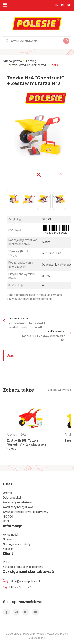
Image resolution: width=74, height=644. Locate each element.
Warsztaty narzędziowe (18, 507)
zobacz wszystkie (59, 390)
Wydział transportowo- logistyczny (26, 512)
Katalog (31, 61)
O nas (8, 484)
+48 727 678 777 (20, 587)
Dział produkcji (12, 498)
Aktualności (10, 535)
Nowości (8, 539)
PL (69, 5)
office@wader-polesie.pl (25, 581)
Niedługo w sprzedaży (17, 544)
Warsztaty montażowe (18, 502)
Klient (8, 554)
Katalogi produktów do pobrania (23, 567)
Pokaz (7, 562)
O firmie (8, 493)
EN (57, 5)
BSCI (6, 521)
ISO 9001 (9, 517)
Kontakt (8, 549)
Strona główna (12, 61)
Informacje (13, 526)
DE (63, 5)
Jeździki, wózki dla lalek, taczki (26, 65)
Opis (10, 355)
